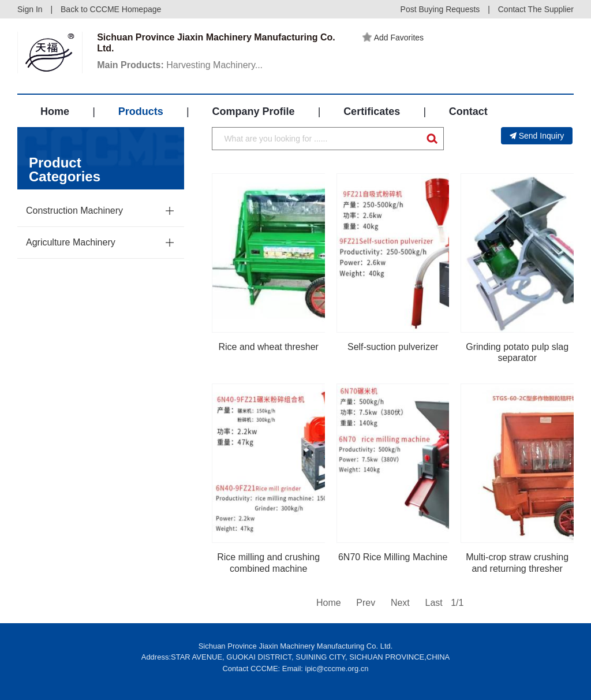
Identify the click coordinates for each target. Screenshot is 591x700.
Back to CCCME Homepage (111, 9)
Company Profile (253, 111)
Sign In (30, 9)
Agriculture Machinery (71, 242)
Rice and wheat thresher (268, 347)
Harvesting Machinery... (180, 65)
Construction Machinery (74, 211)
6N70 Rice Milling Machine (393, 557)
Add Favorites (393, 38)
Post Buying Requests (440, 9)
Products (141, 111)
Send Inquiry (537, 136)
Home (55, 111)
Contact (468, 111)
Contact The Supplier (536, 9)
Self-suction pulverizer (393, 347)
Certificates (372, 111)
